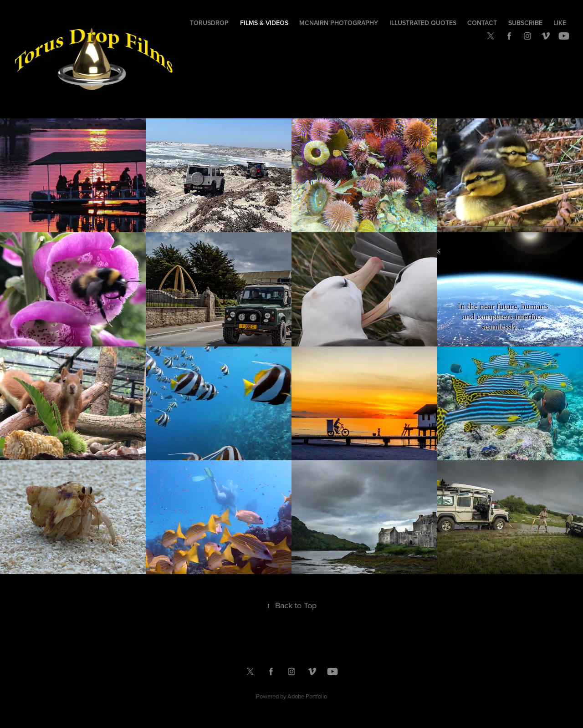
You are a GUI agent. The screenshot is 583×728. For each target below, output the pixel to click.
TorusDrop (209, 23)
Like (560, 23)
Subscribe (525, 23)
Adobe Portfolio (307, 696)
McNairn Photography (339, 23)
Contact (482, 23)
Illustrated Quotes (423, 23)
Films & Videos (264, 23)
